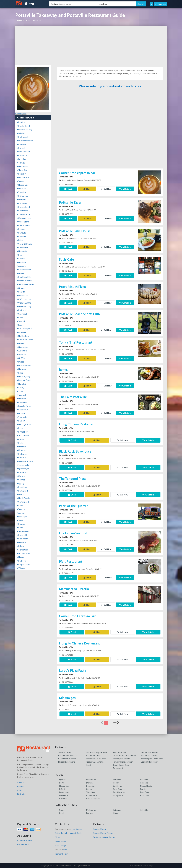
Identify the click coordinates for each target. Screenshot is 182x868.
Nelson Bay (23, 185)
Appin (20, 505)
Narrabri (21, 384)
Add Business (160, 4)
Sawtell (21, 321)
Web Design (60, 845)
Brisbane (117, 780)
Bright (62, 789)
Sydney (21, 255)
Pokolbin (22, 174)
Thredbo (21, 192)
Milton (21, 494)
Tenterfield (23, 550)
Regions (21, 786)
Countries (22, 782)
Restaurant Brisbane (67, 759)
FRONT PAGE (23, 845)
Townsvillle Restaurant (123, 762)
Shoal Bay (22, 170)
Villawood (22, 568)
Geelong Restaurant (149, 762)
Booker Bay (23, 472)
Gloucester (23, 347)
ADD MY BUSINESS (26, 840)
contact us (77, 829)
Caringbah (22, 314)
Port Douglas (119, 789)
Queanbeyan (23, 469)
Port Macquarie (25, 329)
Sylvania (21, 354)
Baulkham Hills (24, 277)
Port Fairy (145, 792)
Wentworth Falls (25, 461)
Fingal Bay (22, 432)
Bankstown (23, 410)
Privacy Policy (61, 854)
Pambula (21, 233)
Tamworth (22, 395)
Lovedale (22, 159)
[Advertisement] (91, 46)
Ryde (20, 528)
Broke (20, 443)
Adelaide (144, 780)
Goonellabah (23, 177)
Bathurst (22, 236)
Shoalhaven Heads (26, 284)
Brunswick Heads (25, 340)
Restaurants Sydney (149, 752)
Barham (21, 421)
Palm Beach (23, 491)
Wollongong (23, 222)
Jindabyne (117, 786)
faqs (65, 850)
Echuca (21, 546)
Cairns (89, 789)
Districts (21, 794)
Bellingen (22, 454)
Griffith (21, 358)
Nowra (21, 343)
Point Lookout (119, 792)
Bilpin (20, 318)
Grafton (21, 413)
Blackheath (23, 539)
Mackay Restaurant (122, 759)
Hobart (116, 783)
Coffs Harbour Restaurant (125, 755)
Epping (21, 483)
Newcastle (22, 251)
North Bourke (24, 498)
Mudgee (21, 229)
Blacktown (22, 487)
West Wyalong (24, 306)
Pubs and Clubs (120, 752)
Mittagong (23, 196)
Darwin (89, 783)
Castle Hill (22, 203)
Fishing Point (24, 207)
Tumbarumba (23, 465)
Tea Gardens (23, 435)
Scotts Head (23, 531)
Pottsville (37, 21)
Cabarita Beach (24, 244)
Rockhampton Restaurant (152, 759)
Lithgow (21, 450)
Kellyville (22, 144)
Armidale (22, 266)
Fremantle (64, 795)
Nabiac (21, 557)
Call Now (106, 189)
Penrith (21, 292)
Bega (20, 428)
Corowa (21, 476)
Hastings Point (24, 424)
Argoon (21, 513)
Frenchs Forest (24, 406)
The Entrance (24, 214)
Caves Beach (23, 502)
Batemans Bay (24, 270)
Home (20, 21)
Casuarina (22, 155)
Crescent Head (24, 218)
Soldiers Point (24, 553)
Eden (20, 240)
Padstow (22, 561)
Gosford (21, 458)
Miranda (21, 189)
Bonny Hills (23, 247)
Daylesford (64, 792)
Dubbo (21, 362)
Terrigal (21, 163)
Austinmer (22, 351)
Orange (21, 288)
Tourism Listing (65, 752)
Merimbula (22, 295)
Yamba (21, 181)
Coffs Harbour (24, 299)
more (116, 723)
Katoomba (22, 402)
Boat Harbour (24, 225)
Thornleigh (23, 417)
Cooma (21, 439)
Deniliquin (22, 517)
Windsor (21, 133)
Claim (87, 189)
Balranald (22, 535)
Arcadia (21, 259)
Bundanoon (23, 211)
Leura (20, 373)
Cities (27, 21)
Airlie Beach (91, 795)
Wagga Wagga (24, 303)
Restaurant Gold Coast (96, 759)
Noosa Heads (146, 786)
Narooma (22, 369)
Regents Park (24, 564)
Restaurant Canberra (67, 755)
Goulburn (22, 262)
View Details (125, 189)
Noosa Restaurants (67, 762)
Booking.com (21, 114)
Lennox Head (23, 152)
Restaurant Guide (93, 755)
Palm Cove (145, 795)
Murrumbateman (25, 141)
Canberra (144, 783)
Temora (21, 509)
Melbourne (91, 780)
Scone (20, 325)
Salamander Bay (25, 130)
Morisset (22, 122)
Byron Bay (91, 786)
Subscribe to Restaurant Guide (68, 833)
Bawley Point (24, 126)
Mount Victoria (24, 281)
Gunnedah (22, 542)
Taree (20, 520)
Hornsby (21, 399)
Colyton (21, 480)
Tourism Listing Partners (96, 752)
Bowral (21, 148)
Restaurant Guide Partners (105, 837)
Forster (21, 273)
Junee (20, 391)
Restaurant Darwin (149, 755)
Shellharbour (23, 336)
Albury (21, 388)
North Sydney (24, 376)
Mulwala (21, 332)
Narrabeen (22, 166)
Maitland (22, 310)
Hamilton (22, 447)
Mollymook (23, 137)
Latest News (60, 841)
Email (68, 189)
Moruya (21, 524)
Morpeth (22, 200)
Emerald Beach (24, 380)
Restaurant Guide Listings (142, 865)
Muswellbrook (24, 365)
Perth (62, 783)
